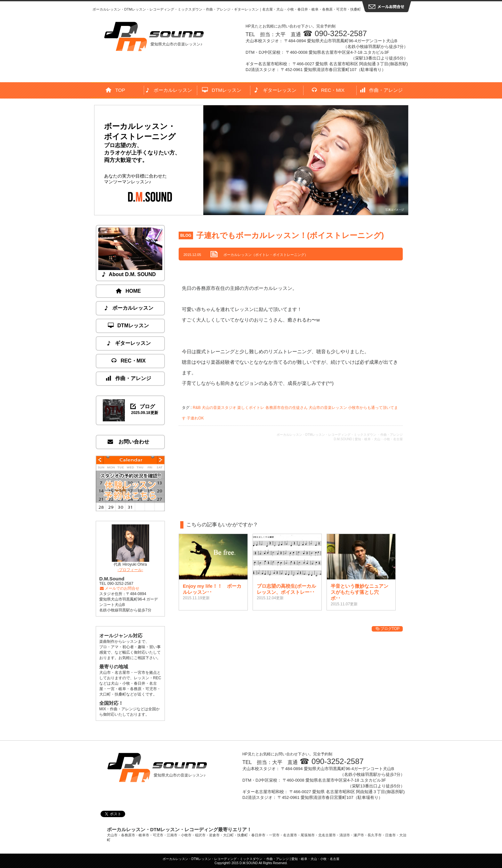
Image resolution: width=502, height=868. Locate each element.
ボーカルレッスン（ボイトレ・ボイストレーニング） (266, 255)
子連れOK (195, 418)
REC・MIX (328, 90)
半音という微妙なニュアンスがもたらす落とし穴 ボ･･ (360, 592)
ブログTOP (387, 629)
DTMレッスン (222, 90)
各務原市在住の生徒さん (287, 408)
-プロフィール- (130, 570)
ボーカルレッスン (169, 90)
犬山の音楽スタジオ (219, 408)
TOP (116, 90)
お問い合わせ (129, 442)
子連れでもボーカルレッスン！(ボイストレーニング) (290, 235)
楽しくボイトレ (251, 408)
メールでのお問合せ (119, 588)
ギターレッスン (275, 90)
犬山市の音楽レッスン (328, 408)
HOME (129, 291)
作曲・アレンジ (382, 90)
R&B (197, 408)
